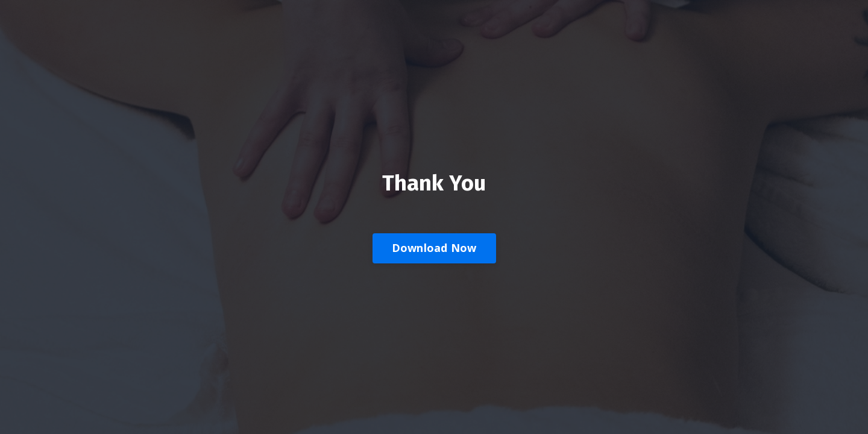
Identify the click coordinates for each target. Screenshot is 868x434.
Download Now (434, 248)
